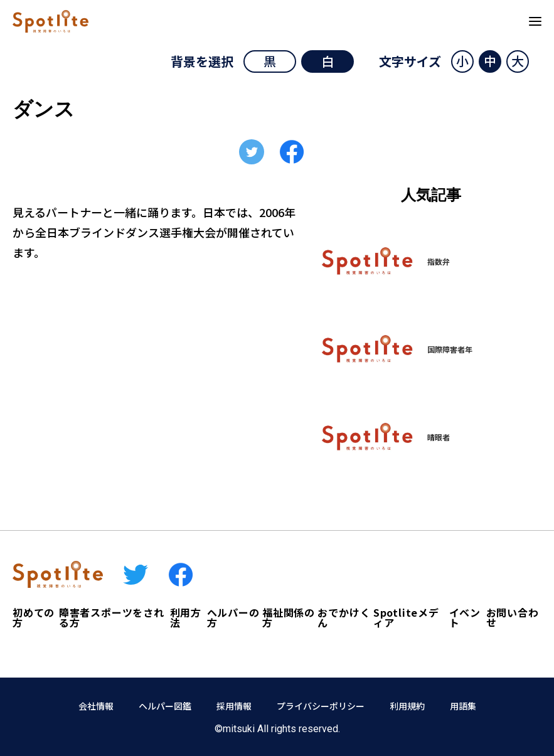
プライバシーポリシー (321, 706)
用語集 (463, 706)
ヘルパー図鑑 (165, 706)
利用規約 (407, 706)
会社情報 (96, 706)
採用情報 (234, 706)
